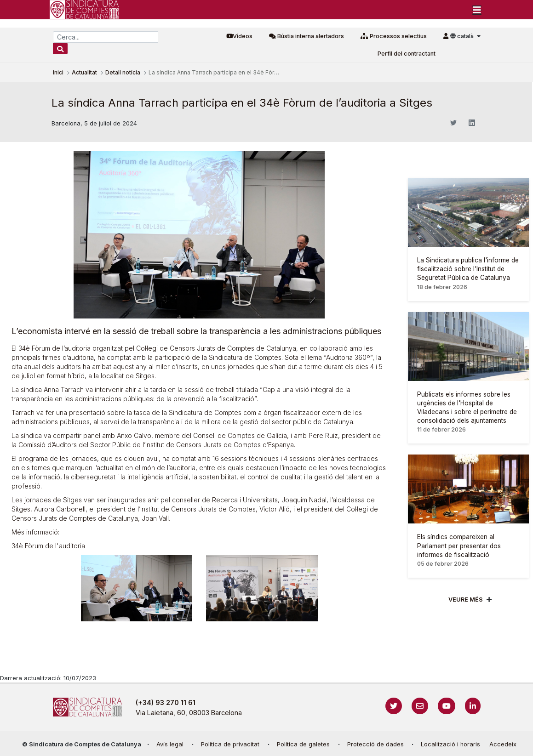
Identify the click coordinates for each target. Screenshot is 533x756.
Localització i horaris (450, 744)
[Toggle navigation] (477, 10)
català (463, 36)
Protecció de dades (375, 744)
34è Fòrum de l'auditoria (48, 546)
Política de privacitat (230, 744)
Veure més (466, 600)
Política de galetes (303, 744)
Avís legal (170, 744)
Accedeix (503, 744)
